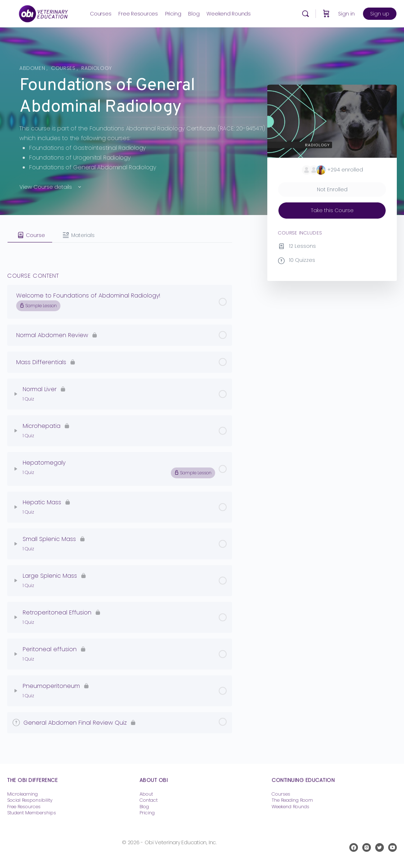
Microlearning (22, 794)
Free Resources (24, 807)
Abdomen (33, 68)
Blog (144, 807)
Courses (64, 68)
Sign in (346, 14)
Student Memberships (32, 813)
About (146, 794)
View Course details (51, 187)
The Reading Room (293, 800)
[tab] (30, 235)
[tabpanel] (120, 249)
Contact (149, 800)
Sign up (380, 14)
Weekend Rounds (290, 807)
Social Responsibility (30, 800)
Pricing (147, 813)
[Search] (305, 14)
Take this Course (332, 210)
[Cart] (326, 14)
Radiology (97, 68)
